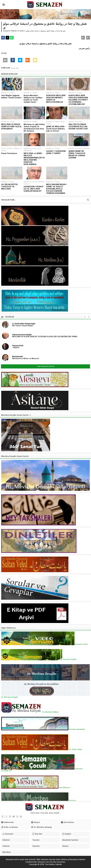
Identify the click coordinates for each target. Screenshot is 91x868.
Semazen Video (45, 644)
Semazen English (39, 659)
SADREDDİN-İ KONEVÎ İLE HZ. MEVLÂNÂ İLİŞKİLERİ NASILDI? (33, 189)
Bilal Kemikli (17, 356)
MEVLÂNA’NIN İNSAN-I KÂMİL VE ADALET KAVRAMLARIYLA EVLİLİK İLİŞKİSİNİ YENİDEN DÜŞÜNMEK (56, 189)
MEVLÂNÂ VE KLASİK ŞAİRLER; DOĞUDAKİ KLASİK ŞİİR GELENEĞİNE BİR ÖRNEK (45, 336)
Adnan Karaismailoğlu (22, 335)
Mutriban (39, 800)
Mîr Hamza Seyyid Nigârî (23, 326)
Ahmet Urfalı (18, 346)
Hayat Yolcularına (9, 153)
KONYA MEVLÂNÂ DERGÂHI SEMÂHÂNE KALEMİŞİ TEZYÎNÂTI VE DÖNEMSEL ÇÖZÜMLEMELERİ (78, 100)
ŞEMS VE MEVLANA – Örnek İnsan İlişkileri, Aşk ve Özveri (56, 129)
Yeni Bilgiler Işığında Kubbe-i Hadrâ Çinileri (11, 97)
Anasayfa (6, 31)
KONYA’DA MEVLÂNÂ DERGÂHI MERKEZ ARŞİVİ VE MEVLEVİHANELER (56, 99)
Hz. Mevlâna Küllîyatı (30, 712)
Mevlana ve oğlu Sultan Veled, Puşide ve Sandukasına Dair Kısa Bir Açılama (34, 128)
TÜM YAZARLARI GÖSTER (45, 366)
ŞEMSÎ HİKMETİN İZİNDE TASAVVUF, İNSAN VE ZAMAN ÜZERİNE (77, 154)
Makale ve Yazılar (18, 31)
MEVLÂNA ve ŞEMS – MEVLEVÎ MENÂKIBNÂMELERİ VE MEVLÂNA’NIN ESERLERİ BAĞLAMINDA (34, 159)
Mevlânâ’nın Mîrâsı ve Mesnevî (26, 358)
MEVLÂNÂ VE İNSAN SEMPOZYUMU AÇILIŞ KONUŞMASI (11, 127)
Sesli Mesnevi (36, 787)
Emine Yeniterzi (7, 148)
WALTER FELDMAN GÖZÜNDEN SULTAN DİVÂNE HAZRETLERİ (78, 127)
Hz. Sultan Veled (42, 749)
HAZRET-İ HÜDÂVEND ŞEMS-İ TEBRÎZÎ (56, 152)
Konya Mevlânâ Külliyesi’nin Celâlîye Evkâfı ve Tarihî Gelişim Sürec (33, 99)
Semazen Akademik (43, 729)
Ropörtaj (86, 148)
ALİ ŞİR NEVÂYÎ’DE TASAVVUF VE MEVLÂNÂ (10, 187)
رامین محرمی (15, 68)
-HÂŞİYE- (16, 347)
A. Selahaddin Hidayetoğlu (24, 324)
